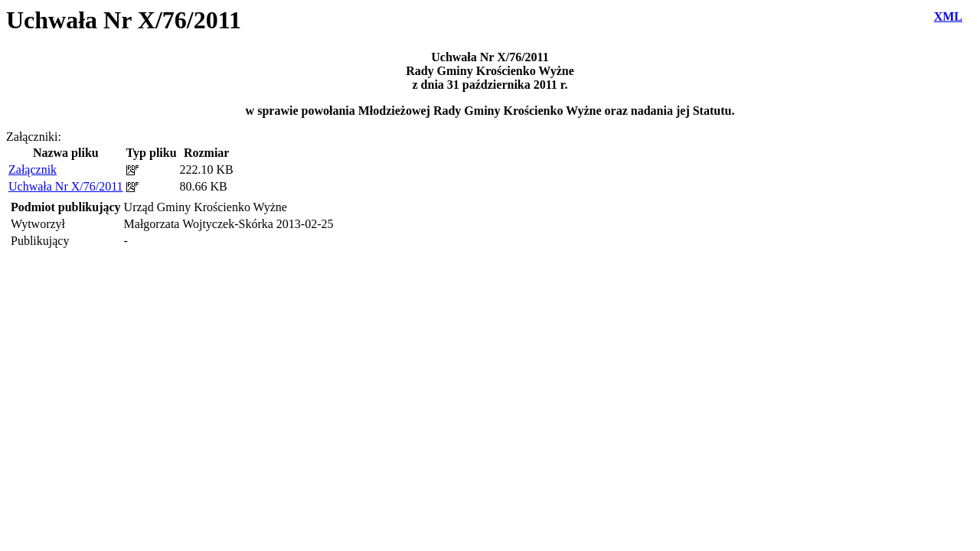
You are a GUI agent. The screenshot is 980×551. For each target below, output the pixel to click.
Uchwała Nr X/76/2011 (66, 186)
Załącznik (33, 170)
